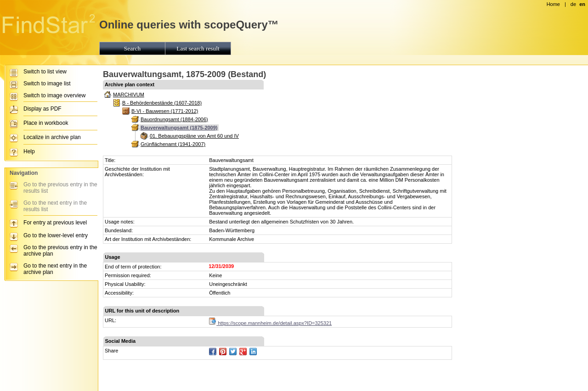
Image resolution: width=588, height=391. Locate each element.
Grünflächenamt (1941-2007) (173, 144)
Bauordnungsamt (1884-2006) (174, 119)
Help (29, 151)
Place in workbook (46, 123)
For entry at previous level (55, 223)
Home (553, 4)
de (573, 4)
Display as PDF (42, 109)
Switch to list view (45, 72)
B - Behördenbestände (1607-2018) (162, 103)
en (582, 4)
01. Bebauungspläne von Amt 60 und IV (194, 136)
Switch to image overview (54, 95)
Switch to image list (47, 84)
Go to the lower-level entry (56, 235)
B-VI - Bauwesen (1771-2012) (165, 111)
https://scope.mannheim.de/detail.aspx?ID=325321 (270, 323)
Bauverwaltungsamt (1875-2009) (179, 128)
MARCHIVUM (129, 95)
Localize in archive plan (52, 137)
